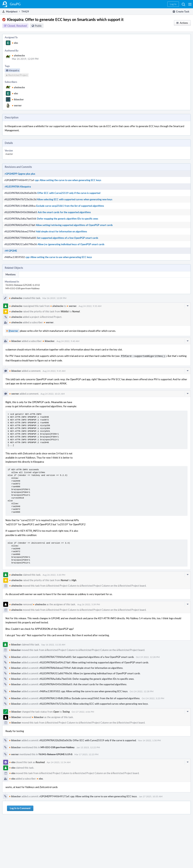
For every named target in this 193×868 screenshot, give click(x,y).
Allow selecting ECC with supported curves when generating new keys (75, 199)
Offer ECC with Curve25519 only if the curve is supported (69, 193)
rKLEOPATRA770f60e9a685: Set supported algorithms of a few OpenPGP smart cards (87, 657)
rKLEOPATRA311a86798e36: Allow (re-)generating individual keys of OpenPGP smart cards (90, 673)
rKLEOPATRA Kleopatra (18, 187)
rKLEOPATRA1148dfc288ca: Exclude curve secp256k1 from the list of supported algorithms (90, 698)
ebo (15, 43)
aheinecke (18, 55)
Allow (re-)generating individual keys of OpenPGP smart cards (71, 244)
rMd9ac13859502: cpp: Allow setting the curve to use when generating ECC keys (83, 691)
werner (17, 105)
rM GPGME (11, 251)
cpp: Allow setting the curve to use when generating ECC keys (68, 180)
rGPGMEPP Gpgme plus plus (20, 174)
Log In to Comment (20, 808)
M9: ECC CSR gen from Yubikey (23, 288)
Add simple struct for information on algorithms (62, 231)
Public (38, 26)
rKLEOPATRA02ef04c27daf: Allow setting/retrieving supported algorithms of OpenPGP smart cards (94, 662)
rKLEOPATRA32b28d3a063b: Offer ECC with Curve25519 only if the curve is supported (88, 740)
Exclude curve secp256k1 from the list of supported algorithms (70, 206)
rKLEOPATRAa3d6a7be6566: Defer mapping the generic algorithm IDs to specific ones (87, 678)
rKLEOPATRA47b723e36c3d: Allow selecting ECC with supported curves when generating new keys (94, 703)
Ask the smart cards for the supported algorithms (64, 212)
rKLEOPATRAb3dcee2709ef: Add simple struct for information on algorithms (81, 668)
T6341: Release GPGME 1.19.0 (23, 285)
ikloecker (18, 99)
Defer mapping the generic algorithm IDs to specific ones (68, 219)
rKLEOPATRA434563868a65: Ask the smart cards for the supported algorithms (83, 684)
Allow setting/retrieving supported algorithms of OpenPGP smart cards (74, 225)
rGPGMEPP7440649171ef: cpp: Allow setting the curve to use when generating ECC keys (88, 796)
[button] (190, 4)
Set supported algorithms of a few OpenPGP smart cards (68, 238)
